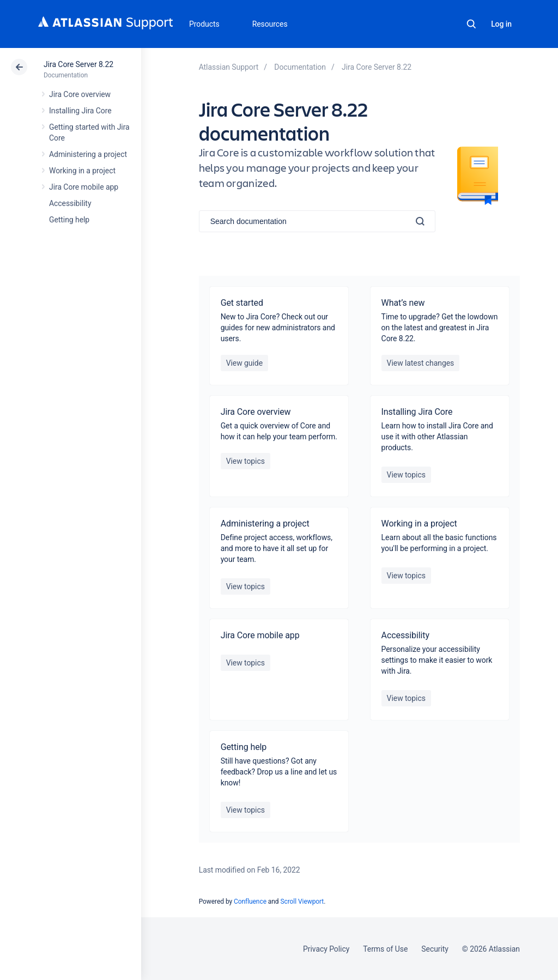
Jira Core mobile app (84, 187)
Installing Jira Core (80, 111)
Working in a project (82, 171)
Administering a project (88, 154)
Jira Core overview (80, 94)
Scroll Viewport (302, 902)
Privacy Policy (326, 949)
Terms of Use (385, 949)
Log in (501, 24)
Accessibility (70, 203)
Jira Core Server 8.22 (78, 64)
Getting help (69, 220)
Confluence (250, 902)
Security (435, 949)
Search (471, 24)
